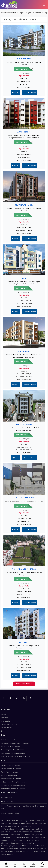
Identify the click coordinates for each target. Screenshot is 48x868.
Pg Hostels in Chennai (10, 772)
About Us (5, 718)
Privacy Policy (7, 728)
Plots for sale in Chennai (11, 747)
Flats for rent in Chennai (11, 765)
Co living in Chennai (9, 775)
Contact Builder (30, 92)
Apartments (24, 76)
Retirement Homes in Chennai (13, 753)
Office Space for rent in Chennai (14, 782)
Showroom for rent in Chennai (13, 785)
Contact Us (6, 721)
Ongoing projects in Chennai (12, 750)
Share (15, 92)
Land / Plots (24, 586)
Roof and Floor (7, 797)
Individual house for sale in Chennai (15, 743)
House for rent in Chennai (11, 769)
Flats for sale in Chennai (11, 740)
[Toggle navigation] (44, 5)
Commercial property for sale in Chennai (17, 757)
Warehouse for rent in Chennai (13, 789)
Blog (3, 731)
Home (4, 714)
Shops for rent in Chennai (11, 779)
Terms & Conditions (9, 724)
